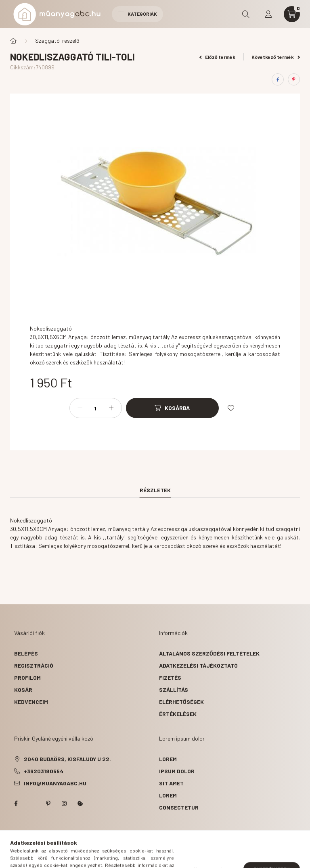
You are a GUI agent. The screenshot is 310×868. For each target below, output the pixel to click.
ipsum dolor (177, 771)
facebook (16, 803)
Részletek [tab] (155, 490)
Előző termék (218, 57)
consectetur (179, 807)
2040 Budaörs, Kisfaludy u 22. (67, 759)
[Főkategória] (13, 41)
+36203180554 (44, 771)
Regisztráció (34, 665)
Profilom (27, 678)
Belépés (26, 653)
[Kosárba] (172, 408)
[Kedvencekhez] (231, 408)
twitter (32, 803)
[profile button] (268, 14)
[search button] (246, 14)
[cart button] (292, 14)
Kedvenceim (31, 702)
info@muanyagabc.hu (55, 783)
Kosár (23, 690)
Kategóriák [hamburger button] (137, 14)
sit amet (171, 783)
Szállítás (174, 690)
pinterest (48, 803)
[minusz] (80, 408)
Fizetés (170, 678)
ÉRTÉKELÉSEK (178, 714)
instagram (64, 803)
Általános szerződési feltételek (209, 653)
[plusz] (111, 408)
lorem (168, 759)
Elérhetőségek (181, 702)
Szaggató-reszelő (57, 41)
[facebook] (278, 79)
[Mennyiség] (96, 408)
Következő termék (276, 57)
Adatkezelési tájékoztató (198, 665)
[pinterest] (294, 79)
